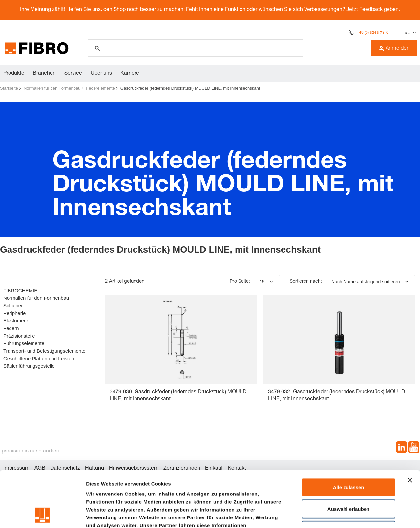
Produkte (14, 74)
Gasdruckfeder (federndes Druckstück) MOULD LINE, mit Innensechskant (190, 88)
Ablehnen (348, 478)
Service (73, 74)
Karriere (130, 74)
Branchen (44, 74)
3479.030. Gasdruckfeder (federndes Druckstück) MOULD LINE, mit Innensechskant (178, 396)
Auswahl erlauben (348, 456)
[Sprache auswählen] (409, 33)
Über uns (101, 74)
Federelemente (100, 88)
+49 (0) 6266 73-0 (373, 33)
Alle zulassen (348, 435)
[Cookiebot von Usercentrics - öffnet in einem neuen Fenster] (42, 515)
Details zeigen (349, 515)
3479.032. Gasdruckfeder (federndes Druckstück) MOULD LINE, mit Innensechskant (336, 396)
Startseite (9, 88)
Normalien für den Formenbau (52, 88)
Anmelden (394, 49)
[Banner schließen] (410, 428)
